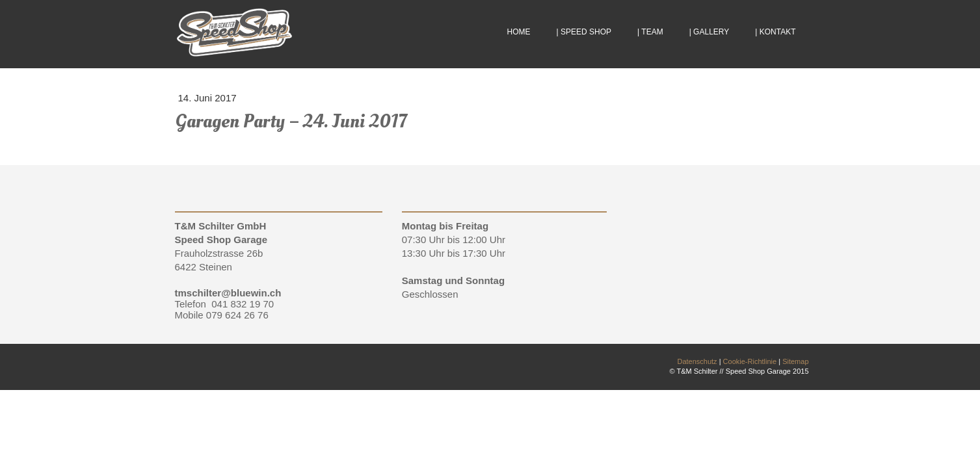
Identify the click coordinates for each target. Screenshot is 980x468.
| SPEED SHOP (584, 32)
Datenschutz (697, 361)
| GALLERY (709, 32)
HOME (519, 32)
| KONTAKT (775, 32)
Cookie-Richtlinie (750, 361)
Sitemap (795, 361)
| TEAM (650, 32)
